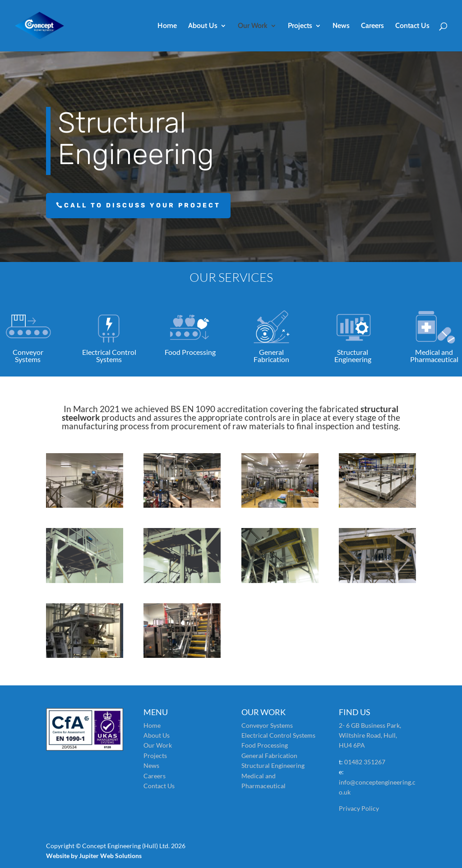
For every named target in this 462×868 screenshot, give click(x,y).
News (341, 26)
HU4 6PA (352, 745)
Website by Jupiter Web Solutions (94, 856)
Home (167, 26)
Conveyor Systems (267, 725)
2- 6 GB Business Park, (370, 725)
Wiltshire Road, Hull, (368, 735)
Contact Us (412, 26)
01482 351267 (365, 762)
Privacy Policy (359, 808)
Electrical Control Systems (278, 735)
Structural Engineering (273, 765)
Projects (300, 26)
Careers (372, 26)
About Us (203, 26)
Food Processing (265, 745)
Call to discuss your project (142, 205)
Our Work (253, 26)
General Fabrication (269, 755)
